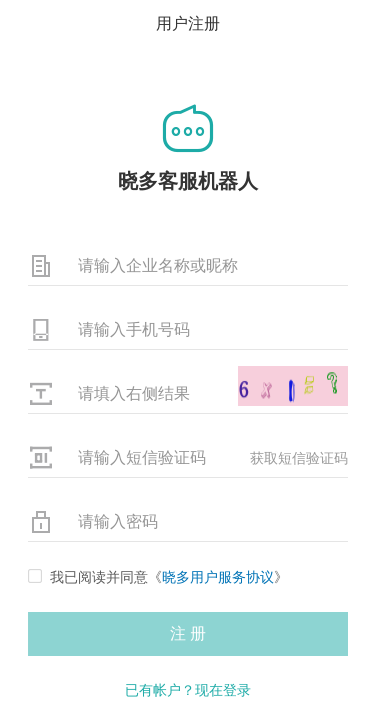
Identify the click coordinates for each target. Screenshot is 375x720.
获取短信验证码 (299, 458)
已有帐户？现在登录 (188, 690)
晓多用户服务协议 (218, 577)
